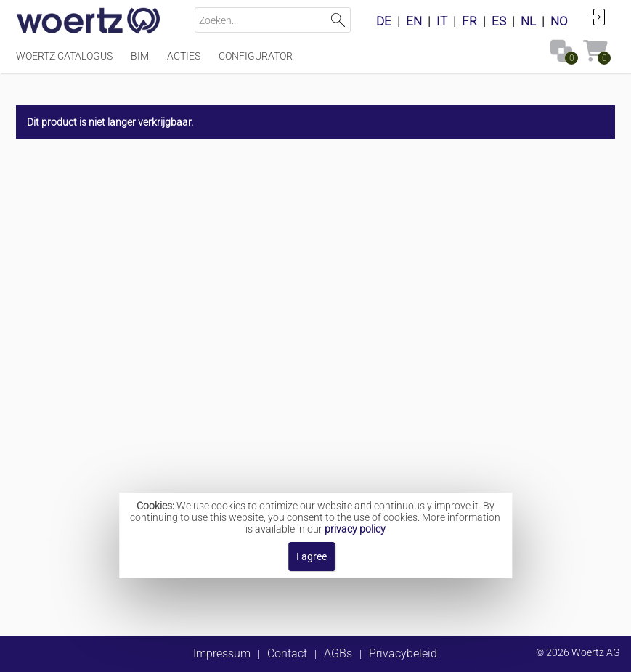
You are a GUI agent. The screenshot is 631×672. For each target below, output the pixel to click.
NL (528, 21)
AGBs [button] (338, 653)
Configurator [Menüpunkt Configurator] (256, 56)
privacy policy (355, 529)
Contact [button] (287, 653)
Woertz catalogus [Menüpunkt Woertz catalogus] (64, 56)
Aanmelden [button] (597, 17)
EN (414, 21)
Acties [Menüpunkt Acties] (184, 56)
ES (499, 21)
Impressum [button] (222, 653)
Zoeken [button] (338, 20)
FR (469, 21)
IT (442, 21)
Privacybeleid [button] (403, 653)
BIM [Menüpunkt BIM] (140, 56)
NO (559, 21)
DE (384, 21)
